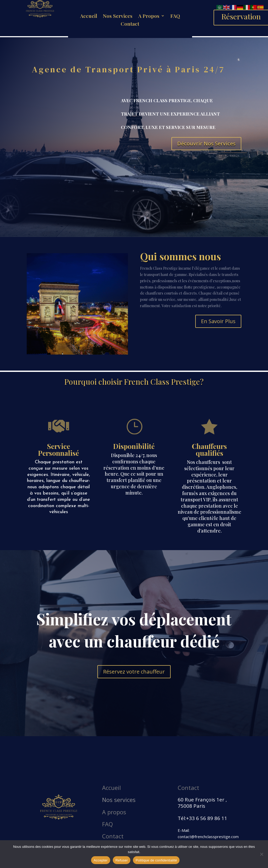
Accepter (101, 860)
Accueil (89, 17)
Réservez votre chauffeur (134, 672)
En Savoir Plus (218, 321)
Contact (130, 24)
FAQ (175, 17)
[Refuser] (261, 854)
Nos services (119, 800)
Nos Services (118, 17)
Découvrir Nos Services (206, 143)
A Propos (149, 17)
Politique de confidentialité (156, 860)
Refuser (122, 860)
